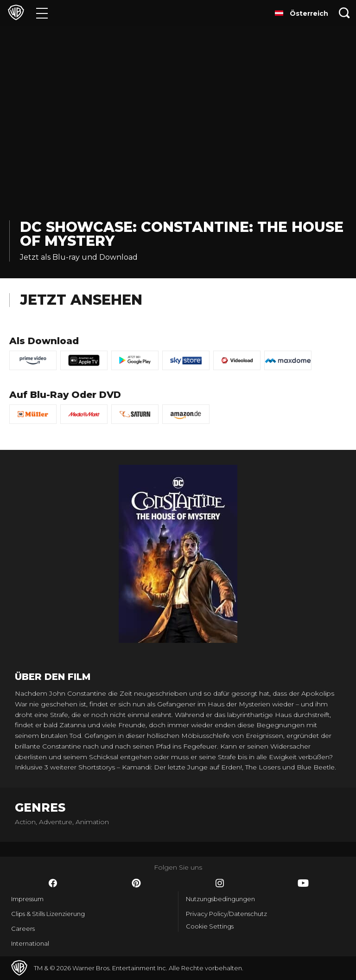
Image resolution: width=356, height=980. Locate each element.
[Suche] (344, 13)
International (30, 943)
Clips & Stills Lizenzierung (48, 914)
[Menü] (42, 13)
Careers (23, 929)
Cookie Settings (210, 926)
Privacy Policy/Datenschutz (226, 914)
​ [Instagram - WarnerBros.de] (220, 883)
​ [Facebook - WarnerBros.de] (53, 883)
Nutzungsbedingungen (220, 899)
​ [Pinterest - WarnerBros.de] (136, 883)
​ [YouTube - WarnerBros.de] (303, 883)
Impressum (27, 899)
